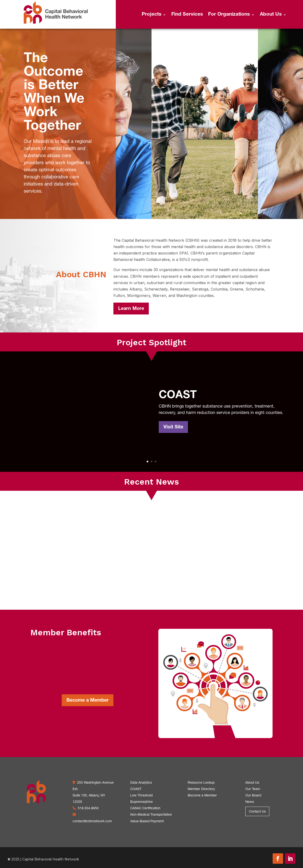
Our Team (253, 789)
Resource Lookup (201, 783)
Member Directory (201, 789)
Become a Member (88, 701)
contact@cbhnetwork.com (92, 822)
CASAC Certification (145, 809)
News (250, 802)
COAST (178, 396)
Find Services (187, 15)
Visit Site (173, 427)
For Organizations (229, 15)
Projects (151, 15)
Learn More (131, 309)
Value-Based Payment (147, 822)
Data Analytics (141, 783)
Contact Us (257, 812)
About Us (271, 15)
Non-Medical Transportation (151, 815)
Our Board (253, 796)
